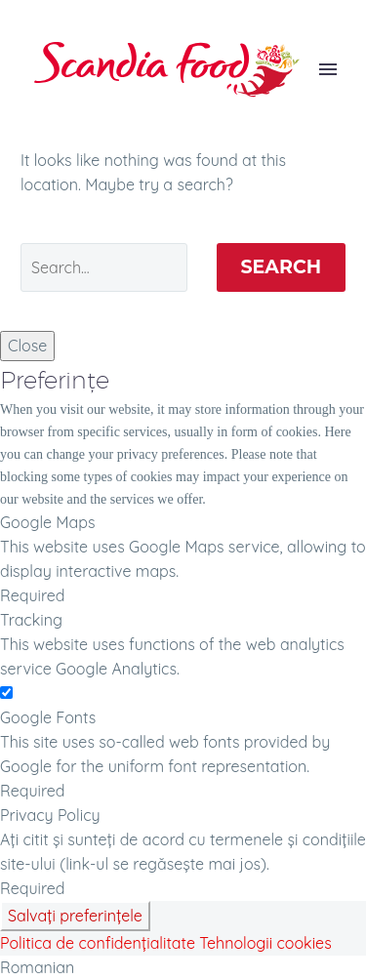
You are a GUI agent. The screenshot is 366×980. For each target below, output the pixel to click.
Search (282, 267)
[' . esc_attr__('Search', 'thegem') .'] (104, 267)
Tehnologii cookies (265, 943)
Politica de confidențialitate (98, 943)
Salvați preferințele (75, 916)
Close (27, 346)
